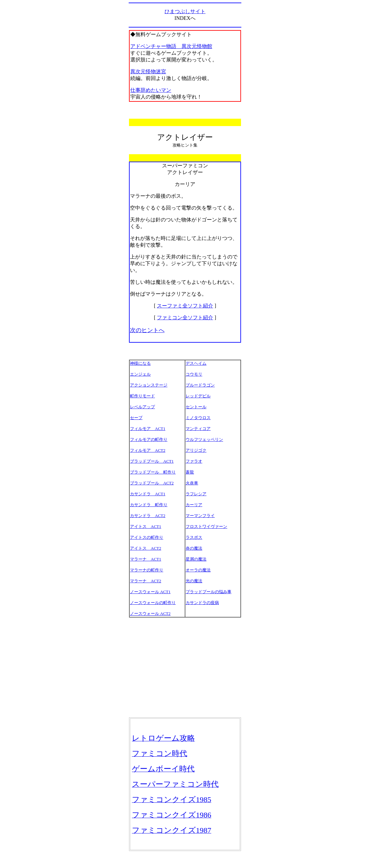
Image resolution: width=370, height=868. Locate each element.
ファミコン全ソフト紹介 (185, 318)
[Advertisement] (185, 667)
